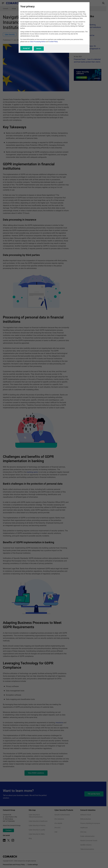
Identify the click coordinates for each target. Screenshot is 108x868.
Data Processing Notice (38, 43)
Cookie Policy (53, 43)
